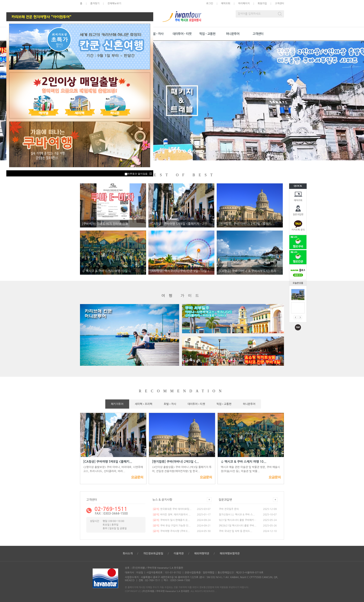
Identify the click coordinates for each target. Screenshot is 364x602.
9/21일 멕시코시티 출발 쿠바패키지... (238, 520)
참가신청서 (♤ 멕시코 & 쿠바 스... (237, 515)
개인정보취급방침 (153, 554)
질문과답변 (298, 215)
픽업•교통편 (207, 34)
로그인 (210, 3)
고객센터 (279, 3)
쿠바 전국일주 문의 (229, 509)
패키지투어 (117, 404)
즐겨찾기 (95, 3)
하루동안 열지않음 (137, 174)
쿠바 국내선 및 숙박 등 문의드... (236, 531)
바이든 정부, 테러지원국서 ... (172, 515)
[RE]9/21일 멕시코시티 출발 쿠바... (238, 526)
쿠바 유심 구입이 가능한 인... (172, 526)
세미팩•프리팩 (144, 404)
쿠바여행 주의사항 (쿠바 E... (171, 531)
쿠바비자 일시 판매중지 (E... (171, 520)
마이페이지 (244, 3)
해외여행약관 (202, 554)
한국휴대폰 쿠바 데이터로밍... (172, 509)
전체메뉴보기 (114, 3)
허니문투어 (233, 34)
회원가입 (262, 3)
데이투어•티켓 (182, 34)
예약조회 (298, 200)
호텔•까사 (157, 34)
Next (273, 101)
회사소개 (128, 554)
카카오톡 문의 (298, 230)
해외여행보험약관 (230, 554)
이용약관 (179, 554)
